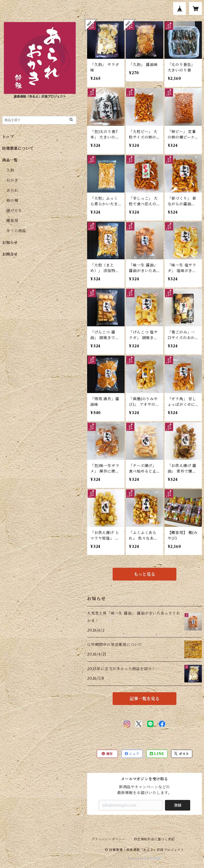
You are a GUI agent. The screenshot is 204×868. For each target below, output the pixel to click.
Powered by (145, 858)
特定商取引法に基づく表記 (154, 839)
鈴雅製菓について (18, 148)
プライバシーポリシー (108, 839)
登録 (178, 805)
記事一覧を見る (144, 699)
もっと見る (144, 574)
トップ (8, 137)
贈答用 (12, 221)
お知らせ (10, 243)
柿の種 (12, 201)
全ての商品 (16, 231)
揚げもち (14, 211)
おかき (12, 180)
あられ (12, 190)
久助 (10, 170)
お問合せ (10, 254)
